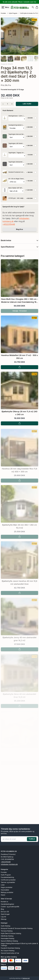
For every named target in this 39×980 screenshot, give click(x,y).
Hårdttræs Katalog (7, 936)
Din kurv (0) (5, 912)
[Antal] (8, 104)
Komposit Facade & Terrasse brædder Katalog (17, 928)
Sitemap (4, 919)
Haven (3, 895)
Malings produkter (7, 892)
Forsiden (3, 13)
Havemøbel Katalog (8, 938)
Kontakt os (4, 902)
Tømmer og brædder (8, 882)
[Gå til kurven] (37, 7)
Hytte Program (13, 13)
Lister (3, 885)
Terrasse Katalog (7, 931)
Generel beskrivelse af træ (10, 953)
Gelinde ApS (26, 978)
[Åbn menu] (5, 7)
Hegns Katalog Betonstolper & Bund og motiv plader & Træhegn (19, 944)
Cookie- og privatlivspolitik (10, 907)
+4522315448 (9, 224)
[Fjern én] (3, 104)
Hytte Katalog (6, 926)
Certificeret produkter (8, 880)
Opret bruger (5, 914)
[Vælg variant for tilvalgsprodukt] (17, 119)
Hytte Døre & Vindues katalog (11, 933)
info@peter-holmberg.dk (9, 864)
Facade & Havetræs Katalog (10, 948)
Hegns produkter (7, 887)
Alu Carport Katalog (8, 951)
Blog (2, 909)
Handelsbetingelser (7, 904)
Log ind (3, 917)
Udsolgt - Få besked (19, 313)
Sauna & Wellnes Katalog (9, 941)
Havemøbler (5, 890)
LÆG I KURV (27, 104)
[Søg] (33, 7)
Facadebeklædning (7, 877)
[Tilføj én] (12, 104)
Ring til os (20, 229)
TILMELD (32, 839)
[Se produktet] (5, 118)
